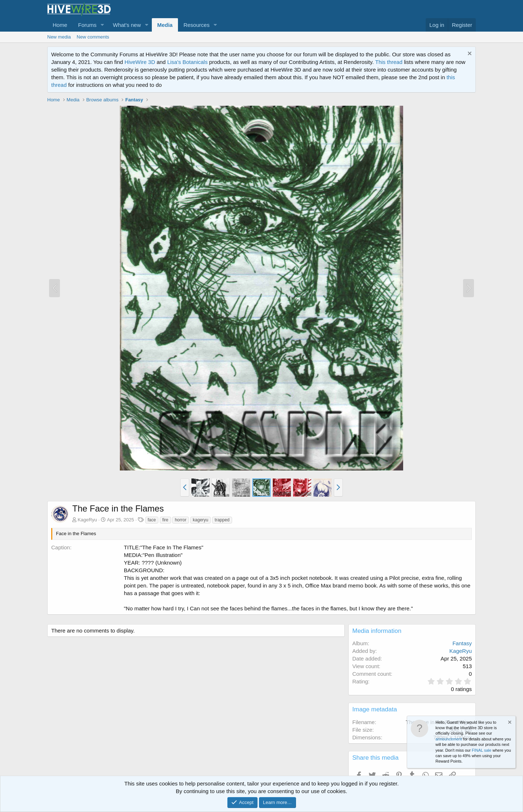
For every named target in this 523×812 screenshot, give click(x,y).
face (152, 520)
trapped (222, 520)
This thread (389, 62)
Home (60, 25)
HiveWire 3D (140, 62)
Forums (87, 25)
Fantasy (462, 643)
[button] (102, 25)
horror (181, 520)
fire (165, 520)
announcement (449, 739)
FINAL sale (482, 750)
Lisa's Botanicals (187, 62)
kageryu (201, 520)
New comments (93, 37)
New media (59, 37)
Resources (196, 25)
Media (165, 25)
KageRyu (87, 520)
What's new (127, 25)
